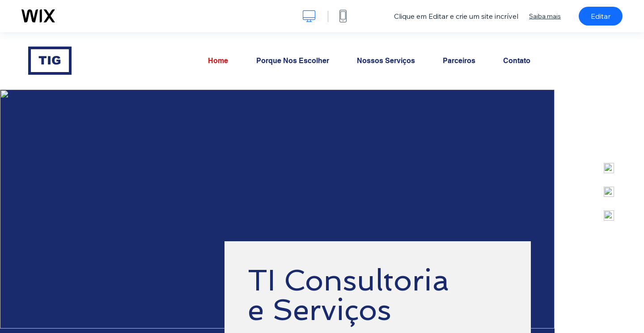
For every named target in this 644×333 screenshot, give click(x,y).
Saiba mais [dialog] (545, 16)
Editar (601, 16)
